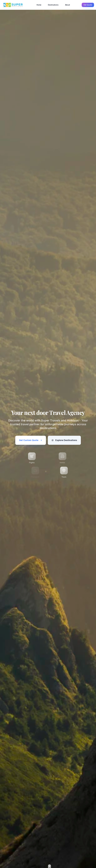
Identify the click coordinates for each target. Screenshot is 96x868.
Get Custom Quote (31, 440)
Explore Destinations (64, 440)
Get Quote (88, 5)
